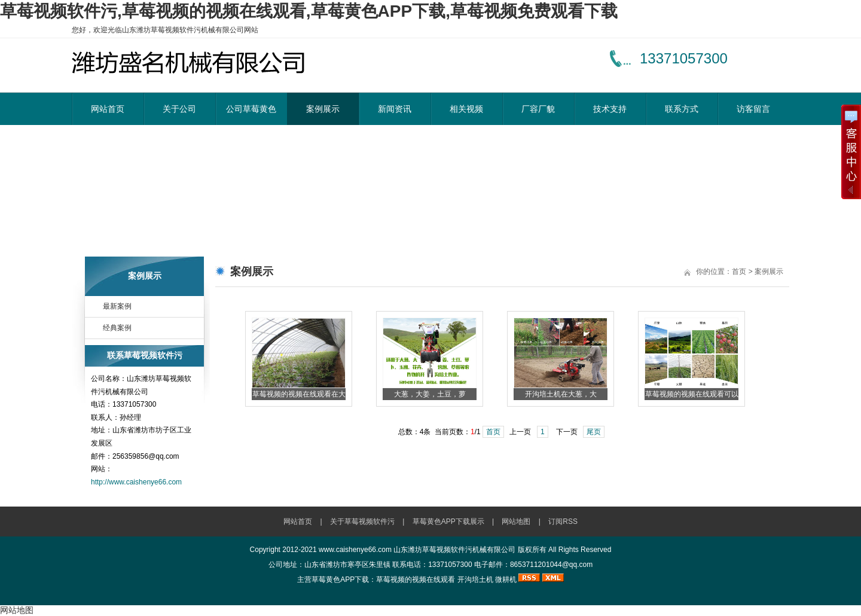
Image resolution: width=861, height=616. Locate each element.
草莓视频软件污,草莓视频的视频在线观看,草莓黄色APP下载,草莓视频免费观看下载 (309, 11)
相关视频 (466, 109)
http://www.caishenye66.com (136, 482)
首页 (739, 272)
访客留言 (753, 109)
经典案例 (117, 328)
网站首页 (108, 109)
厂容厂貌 (538, 109)
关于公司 (179, 109)
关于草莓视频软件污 (362, 522)
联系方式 (682, 109)
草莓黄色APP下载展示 (448, 522)
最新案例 (117, 306)
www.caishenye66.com (355, 550)
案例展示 (323, 109)
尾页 (594, 432)
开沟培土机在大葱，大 (561, 394)
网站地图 (516, 522)
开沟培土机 (475, 580)
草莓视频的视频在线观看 (416, 580)
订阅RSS (563, 522)
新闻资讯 (395, 109)
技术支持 (610, 109)
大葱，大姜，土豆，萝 (430, 394)
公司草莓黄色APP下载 (251, 115)
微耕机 (506, 580)
